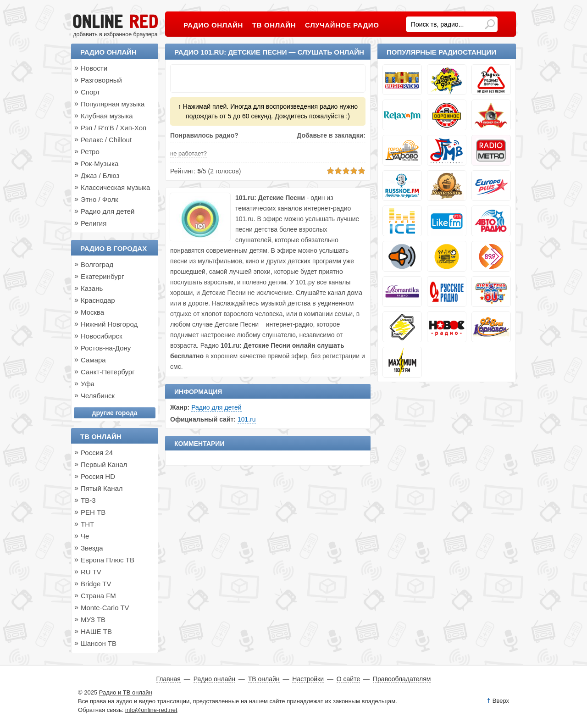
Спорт (90, 92)
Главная (169, 679)
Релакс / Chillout (106, 140)
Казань (92, 288)
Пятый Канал (102, 488)
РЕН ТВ (93, 512)
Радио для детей (216, 407)
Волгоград (97, 264)
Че (85, 536)
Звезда (92, 548)
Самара (93, 360)
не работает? (188, 153)
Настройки (308, 679)
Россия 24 (97, 453)
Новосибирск (102, 336)
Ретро (90, 152)
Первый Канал (104, 464)
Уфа (88, 384)
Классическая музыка (115, 187)
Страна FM (98, 596)
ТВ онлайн (101, 436)
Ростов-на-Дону (106, 348)
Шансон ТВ (99, 643)
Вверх (501, 701)
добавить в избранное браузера (115, 34)
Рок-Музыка (100, 164)
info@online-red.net (151, 710)
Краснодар (98, 300)
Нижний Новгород (109, 324)
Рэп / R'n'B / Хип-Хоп (114, 128)
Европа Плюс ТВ (108, 560)
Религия (94, 223)
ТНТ (87, 524)
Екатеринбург (102, 276)
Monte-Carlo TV (105, 608)
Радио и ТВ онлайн (126, 692)
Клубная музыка (107, 116)
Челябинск (98, 396)
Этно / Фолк (100, 199)
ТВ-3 (88, 500)
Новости (94, 68)
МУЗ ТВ (93, 620)
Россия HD (98, 476)
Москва (92, 312)
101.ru (247, 419)
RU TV (91, 572)
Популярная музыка (113, 104)
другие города (115, 413)
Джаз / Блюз (100, 175)
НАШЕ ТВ (96, 631)
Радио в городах (114, 248)
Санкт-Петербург (108, 372)
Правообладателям (402, 679)
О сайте (348, 679)
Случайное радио (342, 25)
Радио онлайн (108, 52)
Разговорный (101, 80)
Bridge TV (96, 584)
